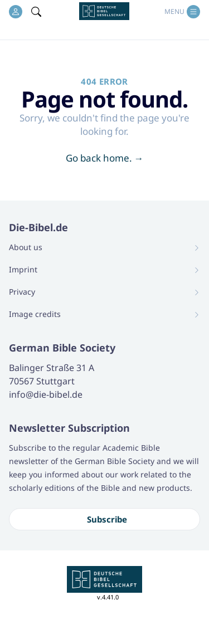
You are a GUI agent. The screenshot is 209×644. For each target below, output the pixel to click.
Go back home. (105, 158)
